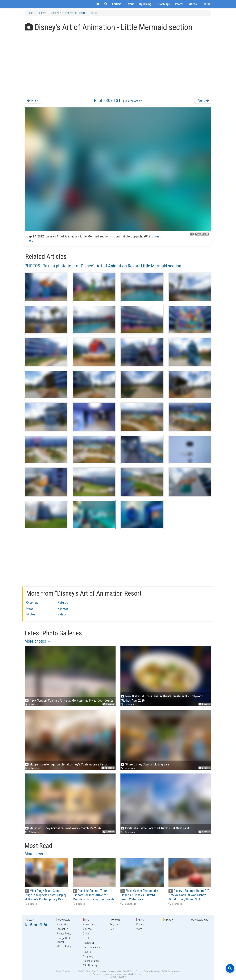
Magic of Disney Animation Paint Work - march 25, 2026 (65, 828)
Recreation (89, 943)
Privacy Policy (64, 934)
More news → (36, 854)
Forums (118, 4)
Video (139, 929)
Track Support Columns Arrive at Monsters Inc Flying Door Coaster (72, 700)
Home (30, 13)
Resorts (42, 13)
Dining (86, 934)
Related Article (133, 101)
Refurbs (63, 603)
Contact (207, 4)
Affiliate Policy (64, 947)
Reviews (63, 608)
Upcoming (146, 4)
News (131, 4)
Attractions (89, 924)
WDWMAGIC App (199, 920)
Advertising (62, 924)
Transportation (91, 961)
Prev (33, 100)
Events (87, 938)
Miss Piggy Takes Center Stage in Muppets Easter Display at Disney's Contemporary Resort (46, 895)
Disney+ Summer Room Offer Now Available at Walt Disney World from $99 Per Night (190, 895)
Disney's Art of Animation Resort (68, 13)
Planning (164, 4)
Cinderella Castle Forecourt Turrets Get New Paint (157, 828)
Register (114, 924)
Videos (193, 4)
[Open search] (230, 968)
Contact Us (62, 929)
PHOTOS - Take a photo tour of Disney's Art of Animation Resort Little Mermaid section (103, 266)
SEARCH (169, 920)
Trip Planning (90, 966)
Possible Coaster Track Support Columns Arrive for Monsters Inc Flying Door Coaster (94, 895)
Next (203, 100)
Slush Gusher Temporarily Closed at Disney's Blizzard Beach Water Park (139, 895)
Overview (32, 603)
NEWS (141, 920)
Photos (179, 4)
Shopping (88, 956)
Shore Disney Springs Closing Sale (147, 764)
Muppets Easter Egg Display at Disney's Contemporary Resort (69, 764)
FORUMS (116, 920)
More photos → (38, 641)
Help (112, 929)
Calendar (88, 929)
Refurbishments (92, 947)
